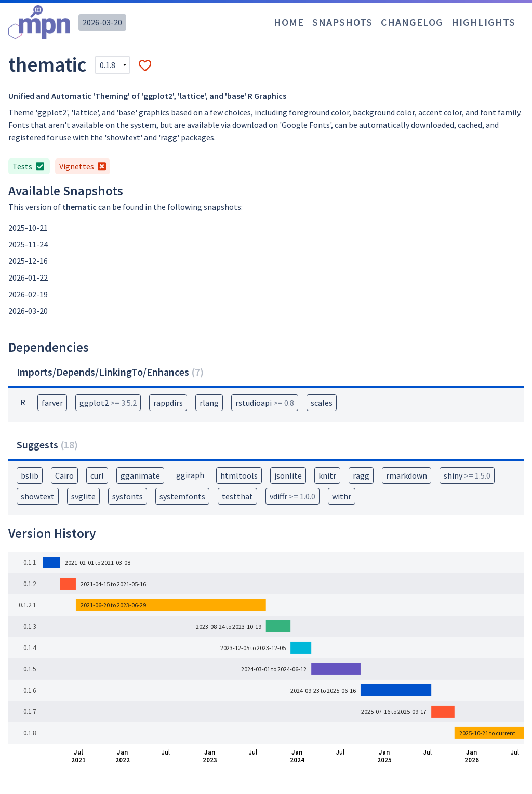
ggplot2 (108, 403)
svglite (83, 496)
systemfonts (182, 496)
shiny (467, 475)
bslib (30, 475)
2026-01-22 (28, 277)
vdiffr (292, 496)
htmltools (239, 475)
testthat (237, 496)
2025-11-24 (28, 244)
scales (322, 403)
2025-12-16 (28, 261)
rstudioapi (265, 403)
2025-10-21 (28, 228)
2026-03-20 (102, 22)
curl (97, 475)
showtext (38, 496)
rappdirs (168, 403)
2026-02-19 (28, 294)
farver (52, 403)
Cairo (64, 475)
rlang (209, 403)
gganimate (140, 475)
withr (342, 496)
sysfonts (128, 496)
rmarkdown (407, 475)
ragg (361, 475)
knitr (327, 475)
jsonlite (288, 475)
